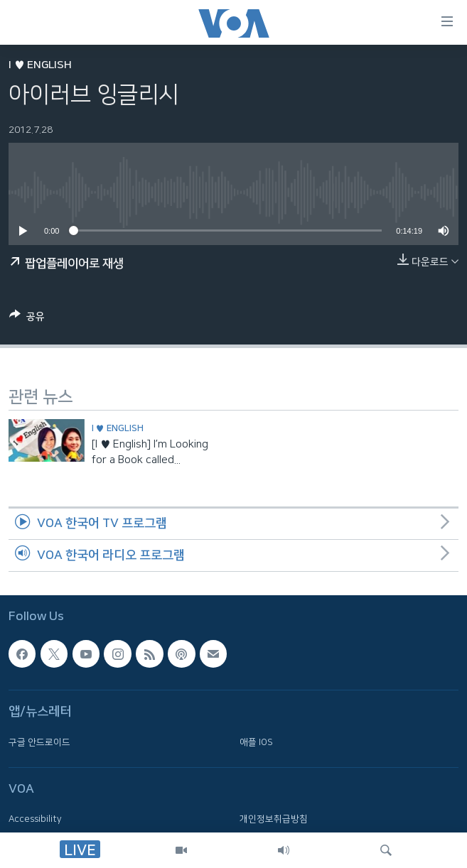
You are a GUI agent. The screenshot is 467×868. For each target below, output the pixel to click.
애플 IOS (256, 742)
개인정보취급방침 (274, 819)
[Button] (27, 319)
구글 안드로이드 (39, 742)
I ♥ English (40, 65)
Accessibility (35, 819)
